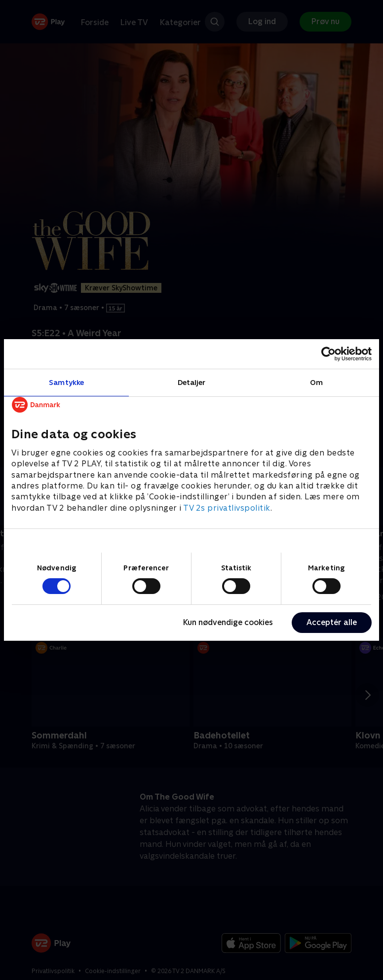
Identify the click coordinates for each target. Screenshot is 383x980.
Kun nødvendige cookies (228, 622)
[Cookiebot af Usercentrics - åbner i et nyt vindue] (328, 354)
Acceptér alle (332, 622)
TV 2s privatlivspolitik (227, 508)
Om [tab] (316, 382)
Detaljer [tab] (192, 382)
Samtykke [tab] (66, 382)
